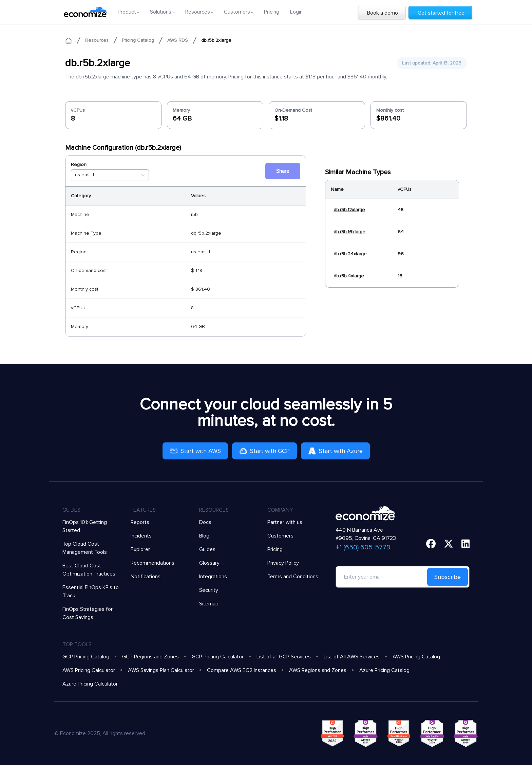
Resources (97, 40)
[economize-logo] (85, 12)
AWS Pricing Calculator (89, 670)
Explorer (140, 549)
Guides (207, 549)
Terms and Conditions (293, 577)
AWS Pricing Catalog (416, 657)
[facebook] (431, 544)
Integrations (213, 577)
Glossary (209, 563)
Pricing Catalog (138, 40)
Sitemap (209, 604)
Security (209, 590)
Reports (140, 522)
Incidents (141, 536)
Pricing (272, 12)
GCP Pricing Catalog (86, 657)
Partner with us (285, 522)
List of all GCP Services (284, 657)
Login (296, 12)
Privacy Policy (283, 563)
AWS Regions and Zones (318, 670)
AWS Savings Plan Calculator (161, 670)
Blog (204, 536)
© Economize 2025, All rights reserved (100, 733)
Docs (205, 522)
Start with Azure (335, 451)
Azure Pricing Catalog (384, 670)
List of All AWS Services (352, 657)
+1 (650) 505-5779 (363, 547)
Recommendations (153, 563)
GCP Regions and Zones (150, 657)
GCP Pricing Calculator (218, 657)
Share (283, 171)
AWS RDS (178, 40)
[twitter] (449, 544)
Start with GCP (264, 451)
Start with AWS (195, 451)
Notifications (146, 577)
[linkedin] (466, 544)
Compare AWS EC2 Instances (242, 670)
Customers (280, 536)
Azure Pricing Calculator (90, 684)
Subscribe (448, 577)
